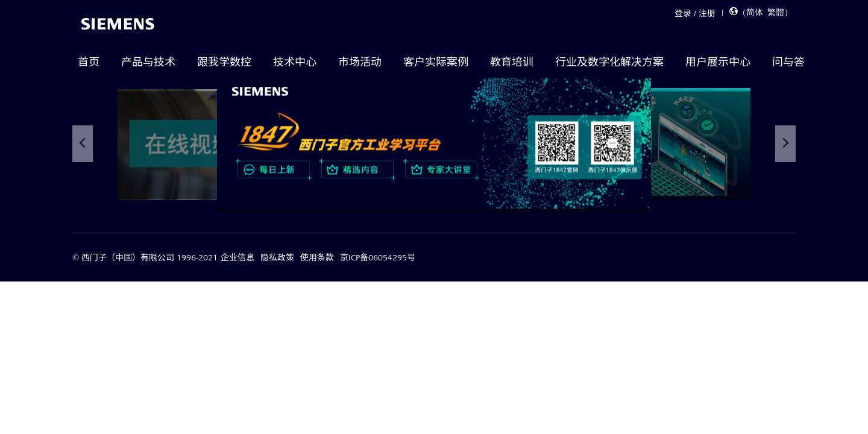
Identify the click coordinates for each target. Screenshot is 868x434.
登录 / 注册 (695, 13)
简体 (755, 11)
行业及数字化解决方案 (609, 62)
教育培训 (512, 62)
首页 (89, 62)
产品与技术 (148, 62)
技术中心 (295, 62)
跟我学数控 (224, 62)
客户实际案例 (436, 62)
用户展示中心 (718, 62)
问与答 (788, 62)
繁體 (776, 11)
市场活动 (360, 62)
